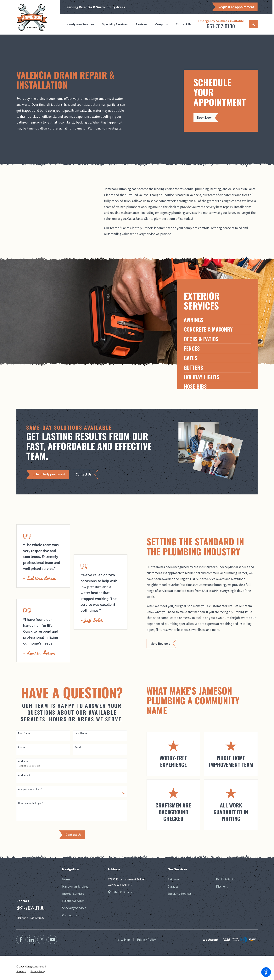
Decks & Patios (226, 879)
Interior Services (73, 894)
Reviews (142, 24)
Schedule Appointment (49, 474)
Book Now (204, 118)
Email (78, 747)
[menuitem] (82, 24)
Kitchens (222, 886)
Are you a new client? (30, 789)
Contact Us (184, 24)
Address (23, 761)
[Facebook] (21, 940)
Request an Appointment (236, 7)
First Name (24, 733)
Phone (22, 747)
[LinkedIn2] (31, 940)
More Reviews (160, 644)
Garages (173, 886)
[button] (266, 972)
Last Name (81, 733)
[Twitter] (42, 940)
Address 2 (24, 775)
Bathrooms (175, 879)
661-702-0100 (221, 26)
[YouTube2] (52, 940)
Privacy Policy (146, 939)
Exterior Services (73, 901)
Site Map (124, 939)
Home (66, 879)
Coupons (162, 24)
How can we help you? (31, 803)
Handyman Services (80, 24)
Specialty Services (115, 24)
